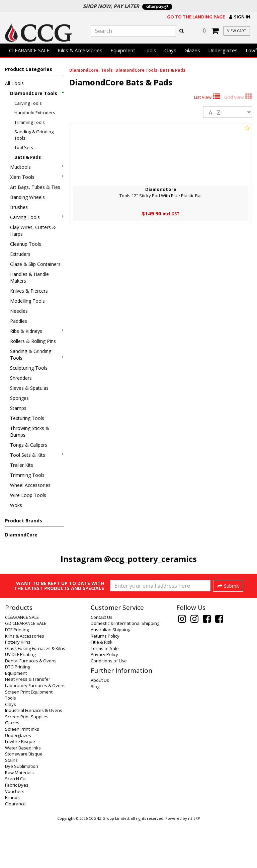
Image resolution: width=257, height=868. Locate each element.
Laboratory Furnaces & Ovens (35, 730)
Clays (170, 50)
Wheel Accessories (30, 485)
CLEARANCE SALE (29, 50)
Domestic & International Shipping (125, 668)
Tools (150, 50)
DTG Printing (18, 712)
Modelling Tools (27, 301)
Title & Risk (102, 687)
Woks (16, 505)
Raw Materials (19, 817)
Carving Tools (28, 103)
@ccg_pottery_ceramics (150, 559)
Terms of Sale (105, 693)
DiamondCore (21, 535)
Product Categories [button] (29, 69)
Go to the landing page (196, 17)
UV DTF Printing (20, 699)
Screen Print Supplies (27, 762)
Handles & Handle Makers (29, 277)
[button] (240, 17)
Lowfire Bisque (20, 786)
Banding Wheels (27, 197)
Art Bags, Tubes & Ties (35, 187)
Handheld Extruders (35, 113)
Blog (95, 731)
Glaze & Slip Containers (35, 264)
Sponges (19, 398)
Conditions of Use (109, 706)
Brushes (19, 207)
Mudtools (37, 167)
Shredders (21, 378)
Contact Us (102, 662)
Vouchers (15, 836)
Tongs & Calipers (29, 445)
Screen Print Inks (22, 774)
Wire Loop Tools (28, 495)
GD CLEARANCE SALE (26, 668)
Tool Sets (24, 147)
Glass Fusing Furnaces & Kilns (35, 693)
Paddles (19, 321)
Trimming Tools (30, 122)
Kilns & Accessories (80, 50)
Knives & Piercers (29, 291)
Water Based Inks (23, 793)
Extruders (20, 254)
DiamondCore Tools (37, 93)
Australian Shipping (110, 674)
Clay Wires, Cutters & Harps (33, 231)
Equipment (123, 50)
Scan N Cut (16, 823)
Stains (11, 805)
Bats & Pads (28, 157)
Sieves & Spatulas (29, 388)
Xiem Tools (37, 177)
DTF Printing (17, 674)
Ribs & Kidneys (37, 331)
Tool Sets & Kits (37, 455)
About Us (100, 725)
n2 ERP (194, 863)
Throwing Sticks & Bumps (30, 431)
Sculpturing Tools (29, 368)
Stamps (18, 408)
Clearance (15, 849)
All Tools (14, 83)
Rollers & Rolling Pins (33, 341)
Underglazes (223, 50)
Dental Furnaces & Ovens (31, 706)
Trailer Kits (22, 465)
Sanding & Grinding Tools (34, 135)
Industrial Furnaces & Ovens (34, 755)
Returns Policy (105, 681)
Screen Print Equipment (29, 737)
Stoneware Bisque (24, 799)
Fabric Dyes (17, 830)
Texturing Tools (27, 418)
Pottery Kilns (18, 687)
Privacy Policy (104, 699)
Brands (12, 842)
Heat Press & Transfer (28, 724)
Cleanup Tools (26, 244)
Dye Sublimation (22, 811)
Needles (19, 311)
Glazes (192, 50)
